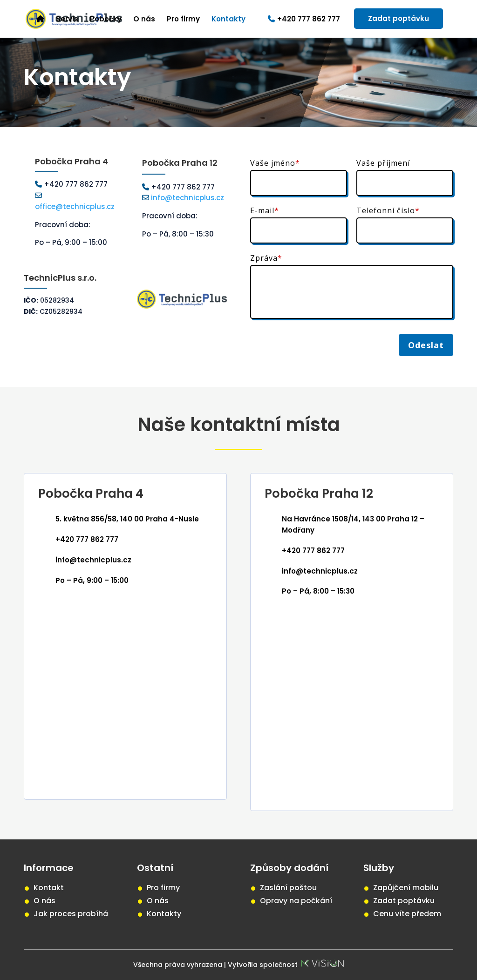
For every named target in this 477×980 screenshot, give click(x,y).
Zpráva (266, 258)
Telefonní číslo (388, 210)
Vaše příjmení (383, 163)
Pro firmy (183, 20)
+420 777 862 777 (304, 20)
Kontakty (228, 20)
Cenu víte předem (407, 914)
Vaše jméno (275, 163)
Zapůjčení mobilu (406, 888)
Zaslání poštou (288, 888)
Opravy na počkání (296, 901)
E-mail (265, 210)
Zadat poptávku (399, 18)
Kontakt (49, 888)
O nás (144, 20)
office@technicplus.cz (75, 206)
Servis (67, 20)
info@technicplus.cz (187, 198)
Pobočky (106, 20)
